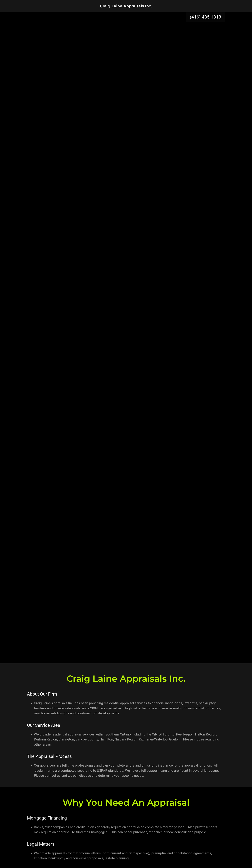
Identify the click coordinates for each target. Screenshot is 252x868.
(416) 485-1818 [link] (205, 17)
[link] (126, 6)
